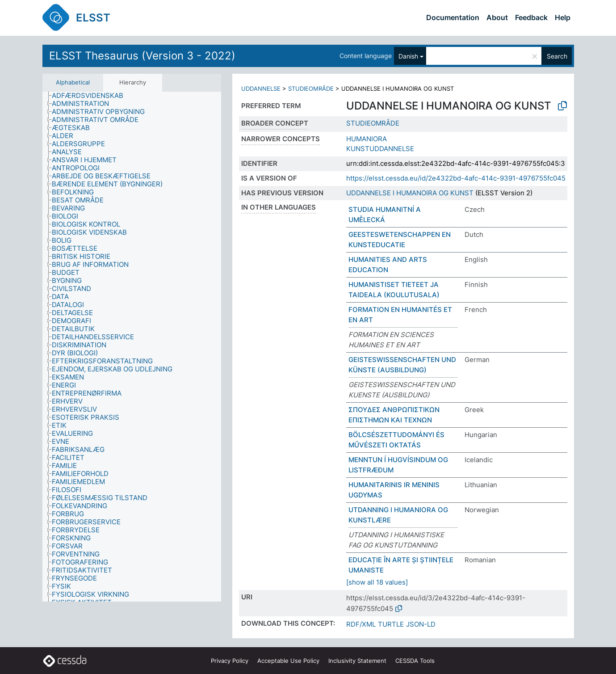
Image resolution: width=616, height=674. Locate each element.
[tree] (132, 347)
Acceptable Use (288, 661)
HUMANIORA (367, 139)
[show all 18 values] (377, 582)
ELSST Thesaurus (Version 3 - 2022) (142, 56)
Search (557, 56)
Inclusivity (357, 661)
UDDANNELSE (261, 88)
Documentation (453, 17)
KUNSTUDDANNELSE (380, 149)
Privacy (230, 661)
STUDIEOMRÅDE (311, 88)
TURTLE (391, 624)
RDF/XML (361, 624)
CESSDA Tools (415, 661)
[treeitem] (91, 96)
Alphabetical (73, 82)
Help (563, 17)
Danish (408, 56)
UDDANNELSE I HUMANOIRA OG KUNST (410, 193)
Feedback (531, 17)
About (497, 17)
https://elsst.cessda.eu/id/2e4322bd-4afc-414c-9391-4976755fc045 (456, 178)
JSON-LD (421, 624)
